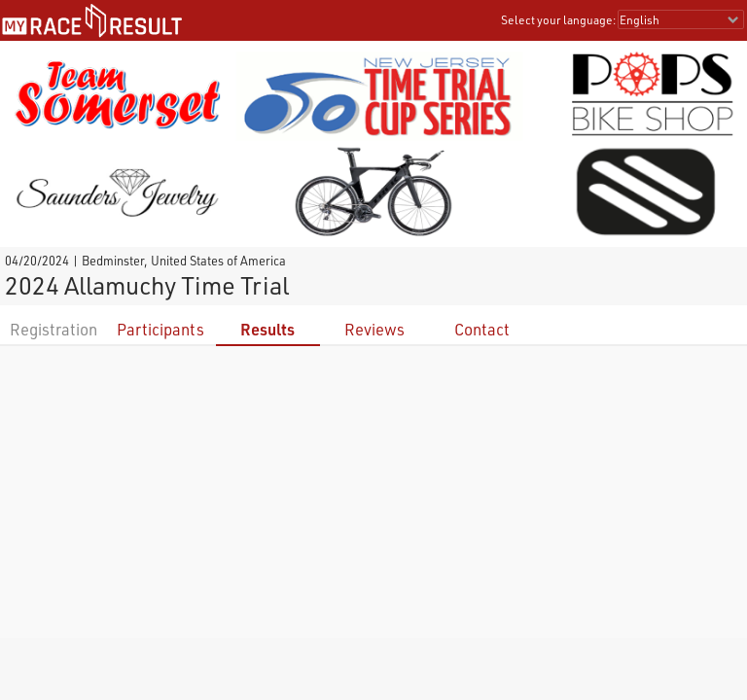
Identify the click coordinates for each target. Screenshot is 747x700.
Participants (160, 329)
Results (267, 329)
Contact (482, 329)
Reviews (374, 329)
